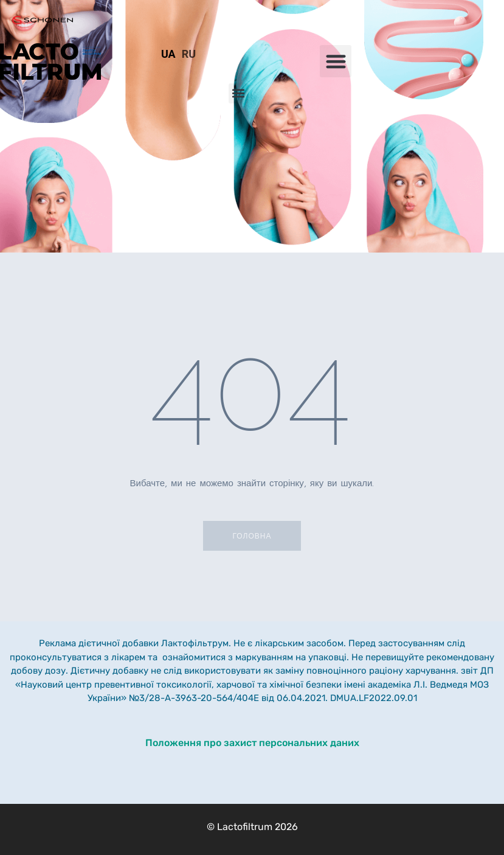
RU (189, 54)
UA (168, 54)
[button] (336, 61)
